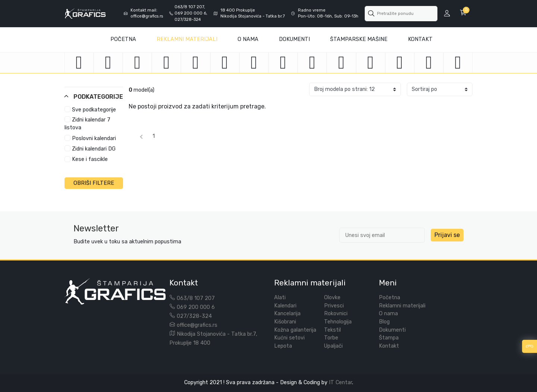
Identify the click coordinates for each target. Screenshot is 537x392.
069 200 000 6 (196, 307)
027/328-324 (194, 316)
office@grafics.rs (197, 325)
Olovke (332, 298)
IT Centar (340, 382)
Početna (123, 39)
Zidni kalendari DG (90, 149)
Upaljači (333, 346)
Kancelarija (287, 314)
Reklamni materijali (187, 39)
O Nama (248, 39)
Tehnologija (338, 322)
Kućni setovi (289, 338)
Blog (384, 322)
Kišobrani (285, 322)
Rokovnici (336, 314)
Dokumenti (294, 39)
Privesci (334, 306)
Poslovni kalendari (90, 138)
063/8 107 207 (196, 298)
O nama (388, 314)
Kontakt (420, 39)
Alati (280, 298)
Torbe (331, 338)
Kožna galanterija (295, 330)
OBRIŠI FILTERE (94, 183)
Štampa (389, 338)
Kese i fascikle (86, 159)
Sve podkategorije (90, 110)
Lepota (283, 346)
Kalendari (285, 306)
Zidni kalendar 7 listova (87, 124)
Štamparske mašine (359, 39)
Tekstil (332, 330)
